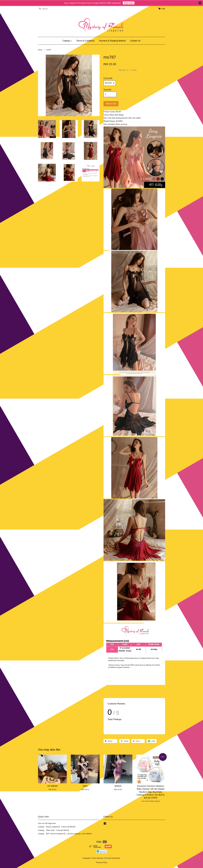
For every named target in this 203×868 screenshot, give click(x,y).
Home (40, 50)
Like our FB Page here (47, 823)
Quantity (107, 90)
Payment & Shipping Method (112, 41)
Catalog (67, 41)
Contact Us (135, 41)
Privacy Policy (101, 862)
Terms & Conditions (85, 41)
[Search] (46, 9)
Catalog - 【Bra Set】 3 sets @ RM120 (54, 830)
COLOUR (108, 78)
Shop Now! (129, 3)
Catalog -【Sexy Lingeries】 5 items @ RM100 (57, 827)
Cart (163, 9)
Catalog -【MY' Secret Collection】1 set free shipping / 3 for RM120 (65, 834)
